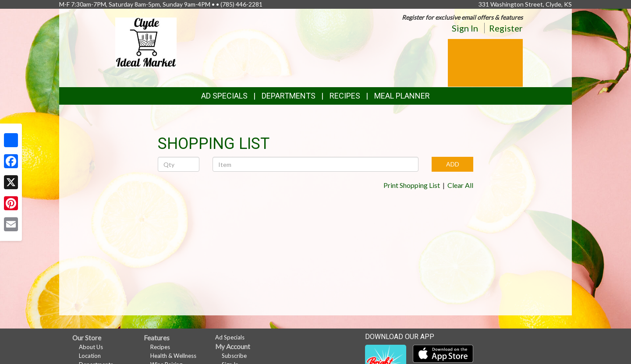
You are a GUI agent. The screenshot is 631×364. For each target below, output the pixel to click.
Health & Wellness (173, 356)
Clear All (460, 185)
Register (506, 28)
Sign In (465, 28)
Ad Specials (224, 96)
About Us (91, 347)
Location (90, 356)
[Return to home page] (146, 42)
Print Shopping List (412, 185)
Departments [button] (289, 96)
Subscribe (234, 356)
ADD (453, 164)
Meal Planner (402, 96)
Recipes (345, 96)
